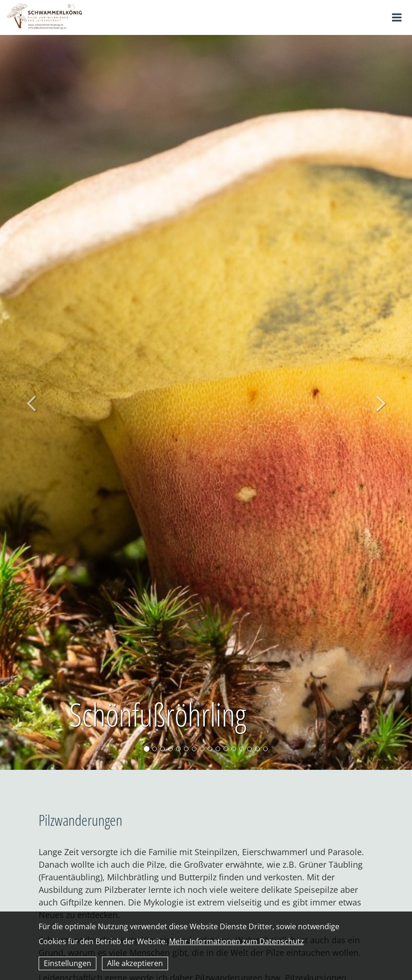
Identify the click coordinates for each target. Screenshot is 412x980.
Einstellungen (68, 963)
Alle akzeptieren (135, 963)
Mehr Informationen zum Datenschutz (236, 941)
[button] (31, 402)
